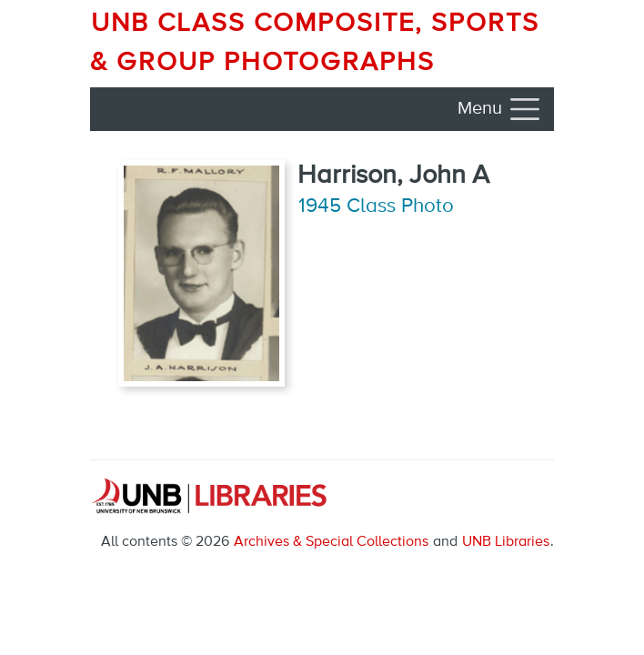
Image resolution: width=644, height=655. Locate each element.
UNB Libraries (506, 542)
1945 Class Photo (376, 207)
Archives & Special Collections (331, 542)
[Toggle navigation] (500, 109)
